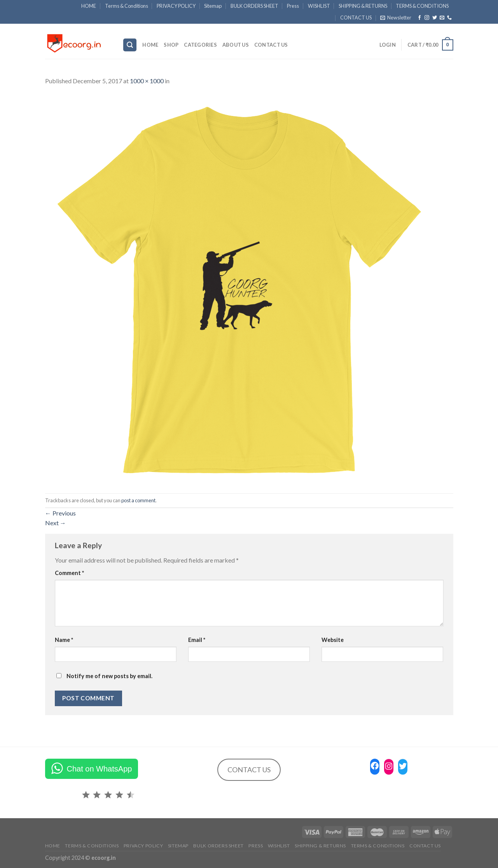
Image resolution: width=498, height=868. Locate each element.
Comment (69, 573)
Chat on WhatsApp (100, 769)
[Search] (130, 45)
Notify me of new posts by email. (109, 676)
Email (197, 640)
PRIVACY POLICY (176, 6)
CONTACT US (356, 18)
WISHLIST (319, 6)
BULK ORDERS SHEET (254, 6)
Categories (200, 45)
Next (56, 523)
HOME (89, 6)
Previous (60, 513)
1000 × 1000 (147, 81)
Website (333, 640)
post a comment (138, 500)
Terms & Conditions (127, 6)
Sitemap (213, 6)
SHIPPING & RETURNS (363, 6)
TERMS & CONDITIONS (422, 6)
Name (64, 640)
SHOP (171, 45)
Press (293, 6)
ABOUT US (236, 45)
